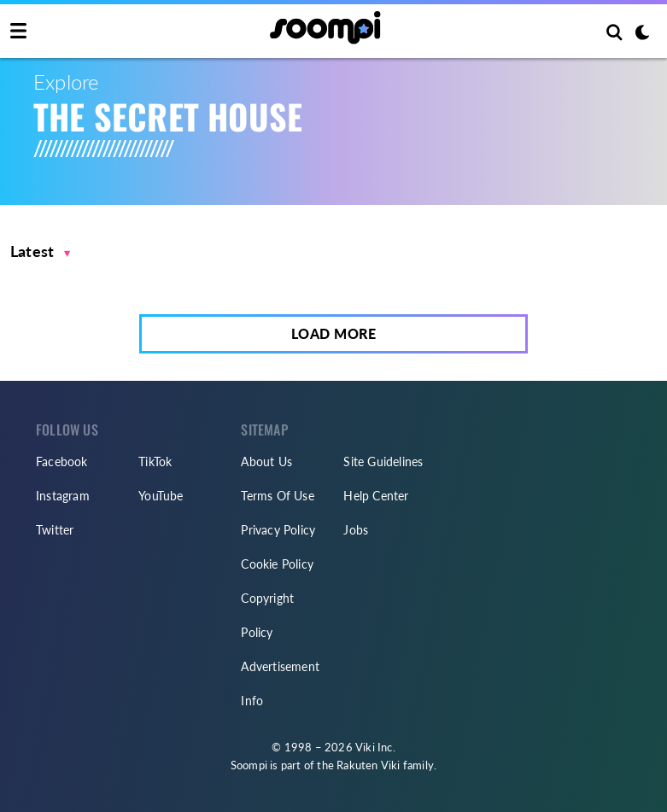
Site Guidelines (383, 461)
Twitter (55, 530)
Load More (334, 333)
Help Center (376, 496)
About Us (266, 461)
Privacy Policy (278, 530)
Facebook (62, 461)
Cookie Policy (277, 564)
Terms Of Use (277, 496)
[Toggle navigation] (18, 32)
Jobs (356, 530)
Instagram (63, 496)
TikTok (155, 461)
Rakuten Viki (368, 765)
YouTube (161, 496)
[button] (41, 251)
